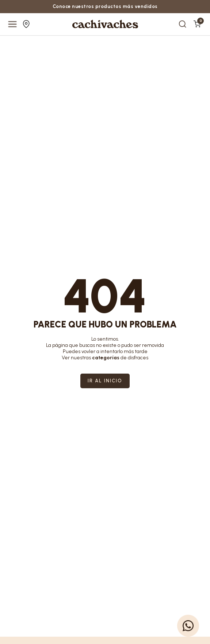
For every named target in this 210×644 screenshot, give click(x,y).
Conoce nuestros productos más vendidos (105, 6)
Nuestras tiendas (26, 24)
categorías (106, 358)
